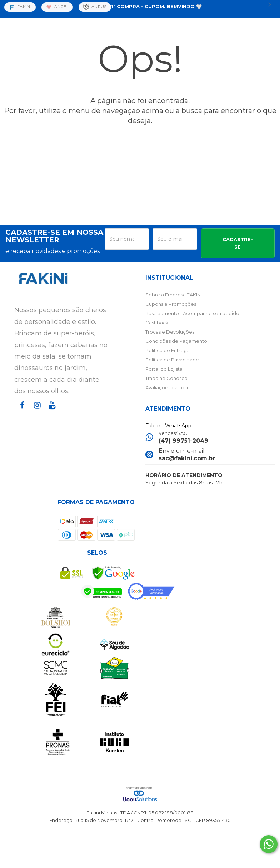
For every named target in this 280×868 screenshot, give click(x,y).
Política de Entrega (167, 350)
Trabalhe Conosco (166, 378)
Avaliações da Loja (167, 387)
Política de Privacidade (172, 360)
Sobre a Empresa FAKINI (174, 295)
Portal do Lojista (164, 369)
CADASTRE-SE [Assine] (238, 243)
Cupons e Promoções (171, 304)
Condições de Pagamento (176, 341)
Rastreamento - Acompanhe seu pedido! (193, 313)
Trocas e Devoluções (170, 332)
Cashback (157, 323)
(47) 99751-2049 (183, 441)
